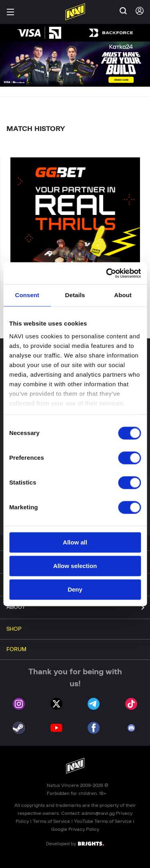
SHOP (14, 629)
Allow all (75, 542)
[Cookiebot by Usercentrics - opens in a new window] (107, 273)
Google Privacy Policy (75, 829)
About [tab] (123, 295)
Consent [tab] (27, 295)
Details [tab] (75, 295)
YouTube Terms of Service (103, 821)
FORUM (16, 650)
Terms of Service (51, 821)
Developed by (75, 843)
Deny (75, 589)
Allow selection (75, 566)
